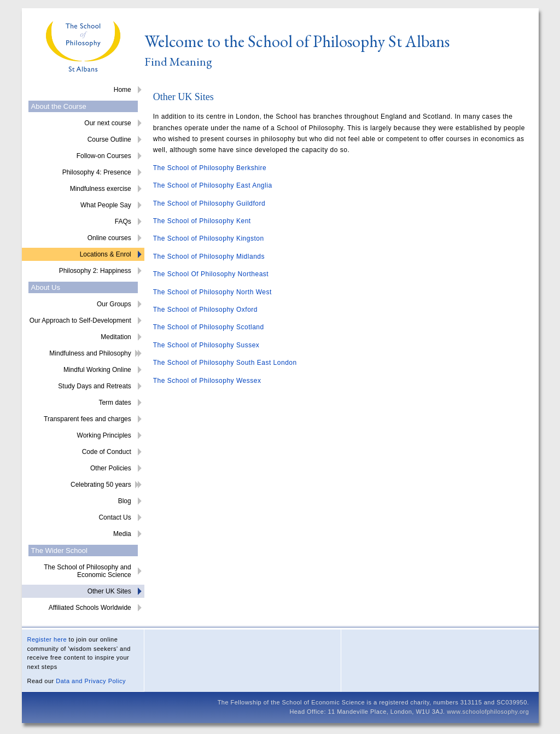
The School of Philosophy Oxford (205, 310)
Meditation (116, 337)
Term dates (115, 403)
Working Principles (104, 435)
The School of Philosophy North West (212, 292)
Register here (47, 639)
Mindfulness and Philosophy (90, 353)
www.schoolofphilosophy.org (488, 712)
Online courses (109, 238)
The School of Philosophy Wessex (207, 381)
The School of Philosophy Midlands (209, 257)
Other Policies (111, 468)
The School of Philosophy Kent (202, 221)
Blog (125, 501)
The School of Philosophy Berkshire (210, 168)
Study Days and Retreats (94, 386)
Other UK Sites (109, 591)
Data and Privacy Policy (91, 681)
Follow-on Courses (104, 156)
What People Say (106, 205)
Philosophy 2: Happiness (95, 271)
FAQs (123, 222)
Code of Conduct (107, 452)
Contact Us (115, 517)
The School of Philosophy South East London (225, 363)
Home (122, 90)
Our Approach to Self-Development (80, 321)
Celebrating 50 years (101, 485)
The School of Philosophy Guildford (209, 203)
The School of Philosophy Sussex (206, 345)
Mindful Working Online (97, 370)
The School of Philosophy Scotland (209, 327)
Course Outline (109, 139)
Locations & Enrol (106, 254)
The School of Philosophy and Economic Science (87, 571)
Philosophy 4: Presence (97, 172)
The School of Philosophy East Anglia (213, 185)
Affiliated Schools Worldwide (90, 608)
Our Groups (114, 304)
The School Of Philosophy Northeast (211, 274)
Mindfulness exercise (101, 189)
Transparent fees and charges (87, 419)
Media (122, 534)
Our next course (107, 123)
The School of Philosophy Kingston (209, 238)
